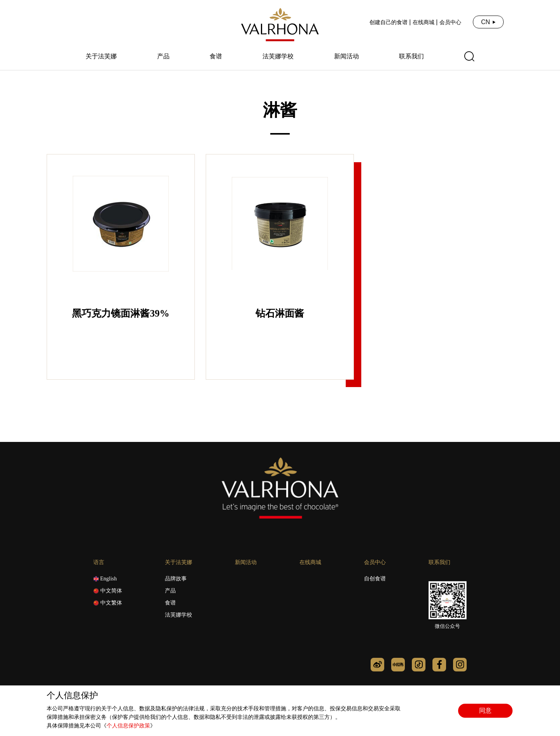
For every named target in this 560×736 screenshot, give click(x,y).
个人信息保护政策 (128, 726)
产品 (163, 56)
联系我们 (411, 56)
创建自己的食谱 (388, 22)
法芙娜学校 (278, 56)
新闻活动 (346, 56)
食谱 (216, 56)
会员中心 (450, 22)
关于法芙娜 (101, 56)
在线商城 (423, 22)
